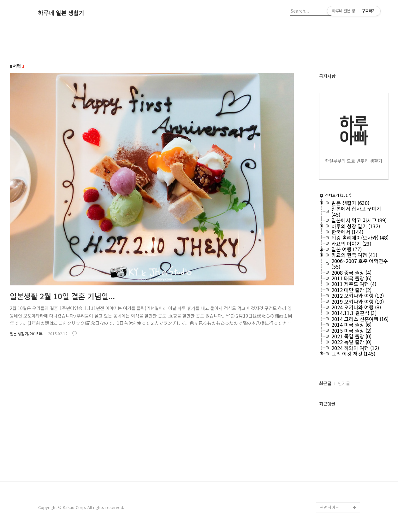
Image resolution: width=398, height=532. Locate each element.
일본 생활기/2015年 (26, 333)
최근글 (325, 383)
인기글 (344, 383)
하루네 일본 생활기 (61, 13)
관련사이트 (330, 507)
